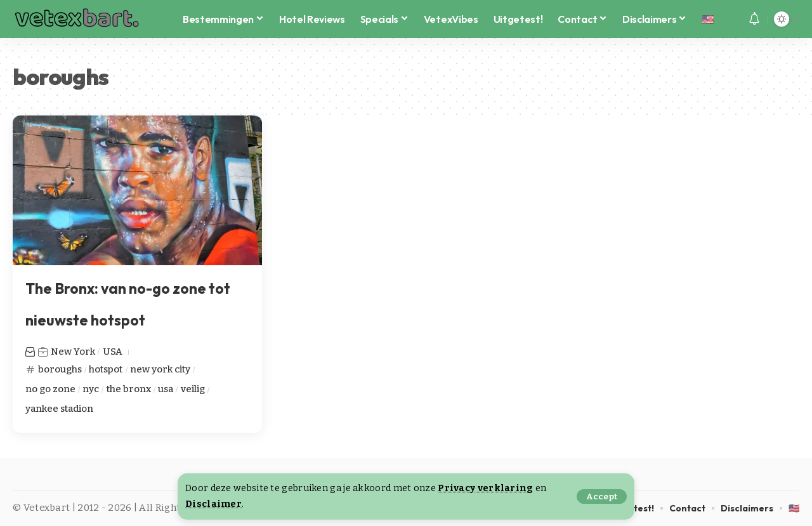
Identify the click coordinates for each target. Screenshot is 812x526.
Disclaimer (213, 504)
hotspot (107, 369)
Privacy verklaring (485, 488)
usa (166, 389)
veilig (193, 389)
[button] (602, 496)
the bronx (129, 389)
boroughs (60, 369)
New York (73, 352)
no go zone (50, 389)
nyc (91, 389)
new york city (161, 369)
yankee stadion (60, 409)
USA (113, 352)
